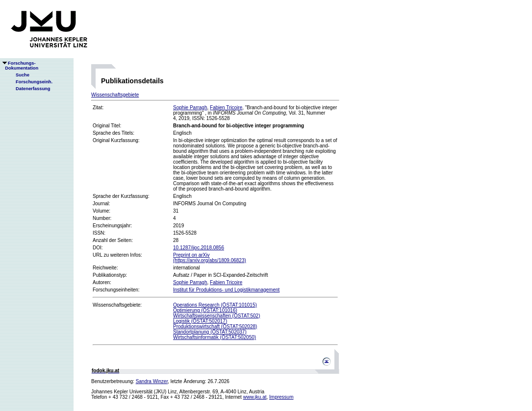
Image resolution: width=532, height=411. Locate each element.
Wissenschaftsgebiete (115, 95)
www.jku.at (255, 397)
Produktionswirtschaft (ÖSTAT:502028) (215, 326)
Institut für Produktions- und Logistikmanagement (226, 290)
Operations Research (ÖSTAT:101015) (215, 305)
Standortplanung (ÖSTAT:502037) (210, 332)
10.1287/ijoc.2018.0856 (199, 248)
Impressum (281, 397)
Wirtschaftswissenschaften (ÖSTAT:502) (216, 316)
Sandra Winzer (152, 381)
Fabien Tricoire (226, 108)
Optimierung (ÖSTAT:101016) (205, 310)
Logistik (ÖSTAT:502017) (200, 321)
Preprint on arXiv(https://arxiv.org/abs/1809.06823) (210, 258)
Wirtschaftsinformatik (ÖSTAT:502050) (215, 337)
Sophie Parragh (190, 108)
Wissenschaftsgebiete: (117, 305)
